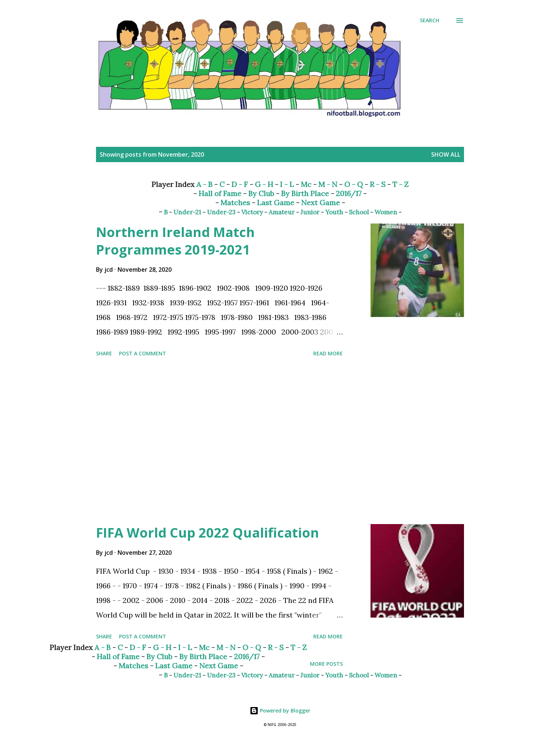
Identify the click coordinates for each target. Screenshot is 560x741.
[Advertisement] (219, 442)
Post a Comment (143, 353)
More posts (326, 664)
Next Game (321, 203)
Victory (252, 212)
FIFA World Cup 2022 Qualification (208, 533)
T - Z (400, 184)
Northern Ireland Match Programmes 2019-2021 (175, 241)
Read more (328, 353)
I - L (287, 184)
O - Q (354, 184)
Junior (310, 212)
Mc (306, 184)
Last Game (276, 203)
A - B (204, 184)
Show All (446, 154)
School (359, 212)
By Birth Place (305, 193)
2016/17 (349, 193)
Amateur (282, 212)
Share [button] (104, 353)
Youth (334, 212)
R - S (378, 184)
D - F (240, 184)
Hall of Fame (220, 193)
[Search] (429, 20)
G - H (264, 184)
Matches (235, 203)
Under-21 (187, 212)
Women (386, 212)
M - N (328, 184)
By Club (261, 193)
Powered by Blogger (280, 711)
